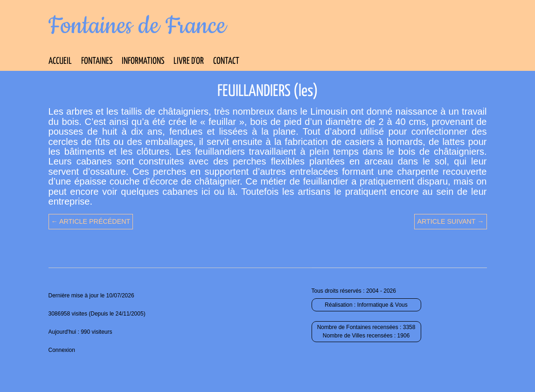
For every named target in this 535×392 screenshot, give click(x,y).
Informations (143, 61)
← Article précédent (91, 221)
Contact (226, 61)
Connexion (62, 350)
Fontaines (97, 61)
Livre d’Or (189, 61)
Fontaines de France (137, 26)
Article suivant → (450, 221)
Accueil (60, 61)
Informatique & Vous (382, 305)
